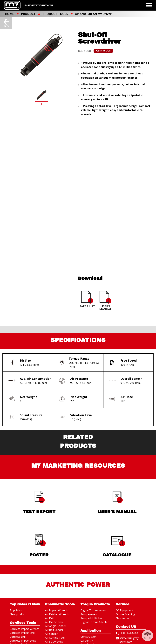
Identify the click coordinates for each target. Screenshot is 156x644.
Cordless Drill (18, 637)
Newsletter (123, 618)
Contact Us (103, 51)
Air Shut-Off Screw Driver (93, 14)
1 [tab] (41, 104)
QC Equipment (125, 610)
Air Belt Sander (54, 630)
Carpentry (87, 641)
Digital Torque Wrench (94, 610)
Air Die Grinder (54, 622)
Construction (88, 637)
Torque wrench (90, 614)
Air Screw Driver (55, 642)
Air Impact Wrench (56, 610)
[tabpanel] (41, 95)
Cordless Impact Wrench (25, 629)
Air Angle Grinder (56, 626)
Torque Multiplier (91, 618)
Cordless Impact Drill (22, 633)
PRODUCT (29, 14)
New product (18, 614)
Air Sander (51, 634)
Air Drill (50, 618)
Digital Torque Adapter (95, 622)
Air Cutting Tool (55, 638)
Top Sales (16, 610)
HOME (10, 14)
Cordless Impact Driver (24, 641)
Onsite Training (125, 614)
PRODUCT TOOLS (56, 14)
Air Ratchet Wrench (57, 614)
